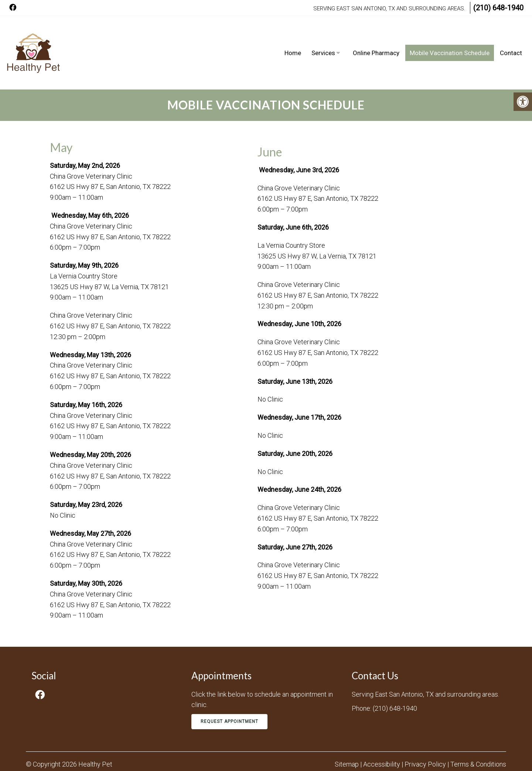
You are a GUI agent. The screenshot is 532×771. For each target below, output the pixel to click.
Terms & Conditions (478, 740)
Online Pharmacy (376, 41)
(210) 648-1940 (498, 8)
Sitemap (347, 740)
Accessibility (382, 740)
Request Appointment (229, 697)
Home (293, 41)
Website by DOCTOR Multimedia (460, 754)
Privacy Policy (426, 740)
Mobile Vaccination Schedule (450, 41)
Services (323, 41)
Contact (511, 41)
